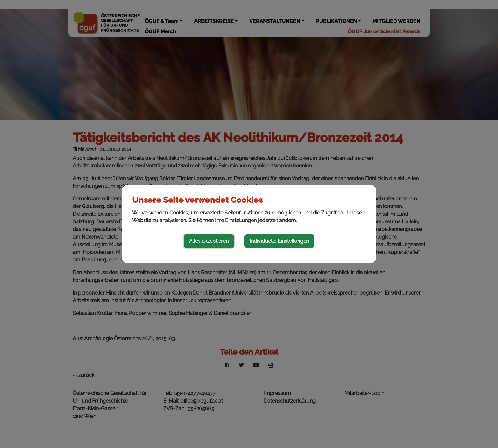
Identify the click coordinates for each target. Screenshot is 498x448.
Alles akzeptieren (209, 241)
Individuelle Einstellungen (279, 241)
